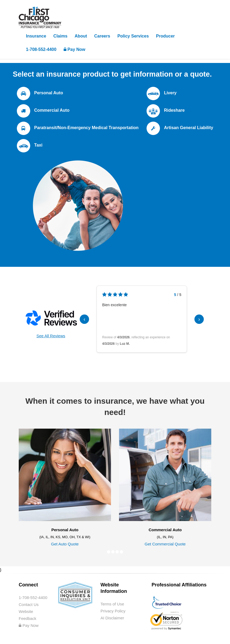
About (81, 36)
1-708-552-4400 (41, 49)
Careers (102, 36)
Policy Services (133, 36)
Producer (165, 36)
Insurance (36, 36)
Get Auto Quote (65, 544)
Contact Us (29, 604)
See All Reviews (51, 336)
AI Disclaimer (112, 618)
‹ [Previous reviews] (84, 319)
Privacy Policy (113, 611)
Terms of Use (112, 604)
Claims (60, 36)
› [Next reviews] (199, 319)
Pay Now (74, 49)
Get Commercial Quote (165, 544)
